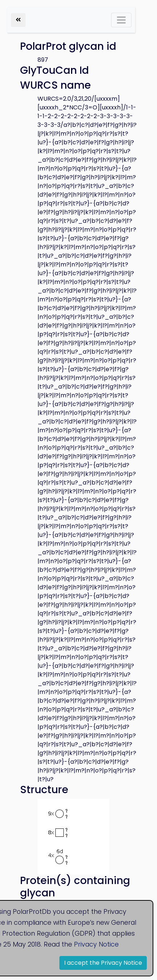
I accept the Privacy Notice (103, 963)
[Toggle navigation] (121, 20)
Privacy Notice (96, 944)
